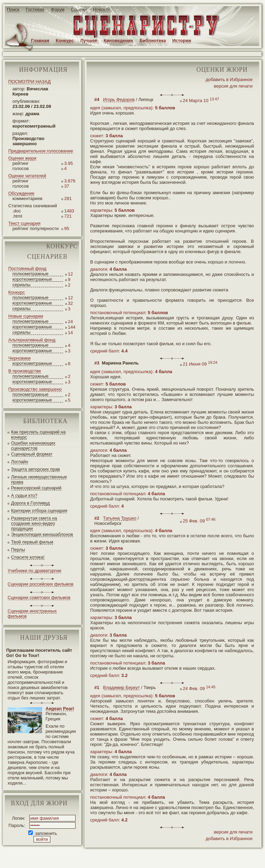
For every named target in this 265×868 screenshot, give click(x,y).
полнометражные (31, 274)
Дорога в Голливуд (30, 503)
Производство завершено (35, 389)
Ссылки (79, 9)
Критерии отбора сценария (39, 511)
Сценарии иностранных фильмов (32, 613)
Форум (58, 9)
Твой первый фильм (32, 542)
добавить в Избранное (229, 79)
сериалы (21, 285)
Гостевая (35, 9)
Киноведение (118, 41)
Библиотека (153, 41)
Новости (102, 9)
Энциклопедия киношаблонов (42, 534)
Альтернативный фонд (32, 340)
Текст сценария (24, 223)
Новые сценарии (26, 316)
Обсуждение (21, 193)
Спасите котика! (28, 557)
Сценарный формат (32, 454)
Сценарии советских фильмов (39, 597)
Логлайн (19, 462)
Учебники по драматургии (34, 571)
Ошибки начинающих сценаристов (33, 446)
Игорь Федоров (119, 99)
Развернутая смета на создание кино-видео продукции (34, 523)
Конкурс (65, 41)
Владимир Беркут (122, 687)
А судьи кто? (24, 495)
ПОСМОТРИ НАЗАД (30, 82)
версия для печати (233, 86)
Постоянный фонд (27, 268)
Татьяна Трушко (120, 518)
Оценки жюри (22, 158)
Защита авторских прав (36, 469)
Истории (182, 41)
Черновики (19, 358)
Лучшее (89, 41)
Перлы (18, 550)
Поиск (13, 9)
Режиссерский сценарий (36, 488)
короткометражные (32, 279)
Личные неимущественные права (39, 479)
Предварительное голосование (41, 151)
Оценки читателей (27, 176)
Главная (40, 41)
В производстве (25, 371)
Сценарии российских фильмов (41, 584)
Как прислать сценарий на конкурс (38, 435)
